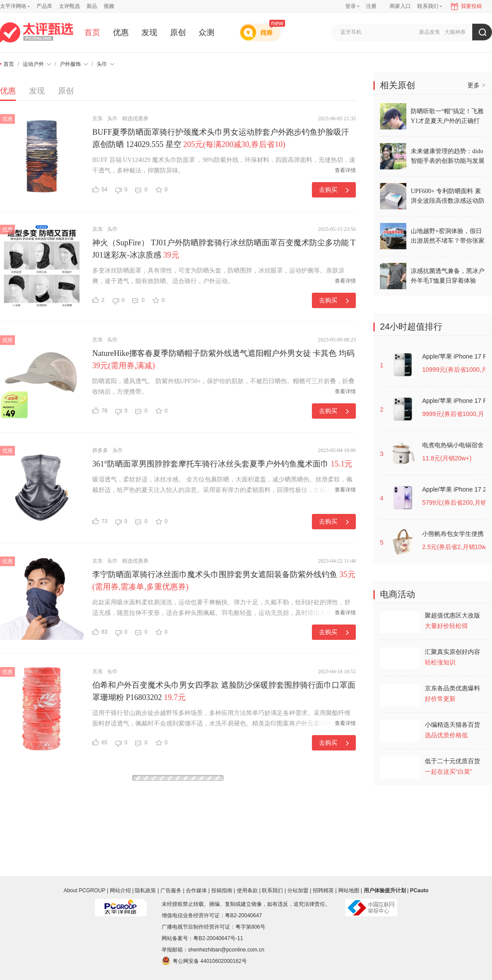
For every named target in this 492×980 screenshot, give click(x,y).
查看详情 (345, 170)
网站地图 (349, 890)
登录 (351, 6)
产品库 (44, 6)
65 (100, 742)
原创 (178, 32)
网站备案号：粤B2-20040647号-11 (202, 938)
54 (100, 189)
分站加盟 (298, 890)
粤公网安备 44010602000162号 (204, 961)
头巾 (105, 64)
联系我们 (272, 890)
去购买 (334, 190)
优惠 (121, 32)
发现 (149, 32)
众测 (206, 32)
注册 (371, 6)
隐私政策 (145, 890)
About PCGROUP (85, 890)
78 (100, 411)
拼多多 (100, 450)
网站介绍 (120, 890)
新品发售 (430, 32)
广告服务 (171, 890)
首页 (92, 32)
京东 (98, 118)
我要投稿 (471, 6)
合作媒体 (196, 890)
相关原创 (398, 85)
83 (100, 632)
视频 (109, 6)
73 (100, 521)
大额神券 (455, 32)
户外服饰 (74, 64)
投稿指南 (222, 890)
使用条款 (247, 890)
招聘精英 (323, 890)
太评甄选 (69, 6)
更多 (476, 85)
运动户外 (37, 64)
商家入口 (400, 6)
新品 (92, 6)
